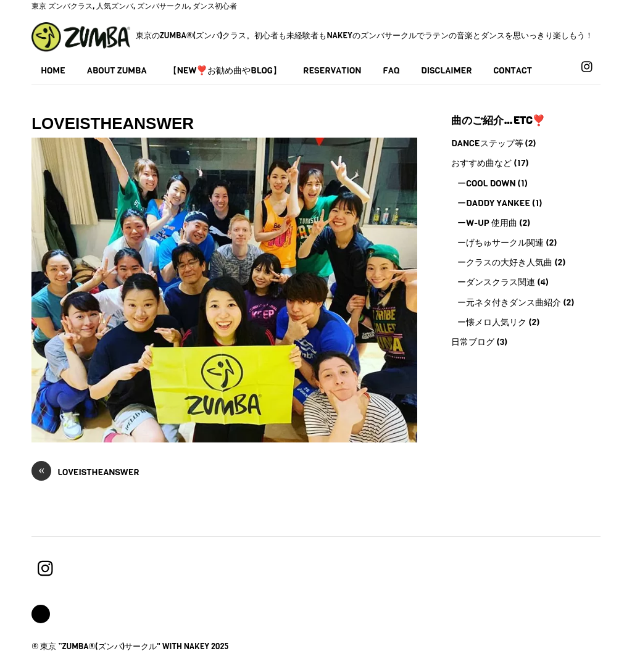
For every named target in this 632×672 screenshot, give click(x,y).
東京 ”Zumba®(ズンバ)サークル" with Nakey (125, 646)
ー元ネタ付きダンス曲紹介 (509, 302)
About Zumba (117, 70)
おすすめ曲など (481, 163)
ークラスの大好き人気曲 (505, 262)
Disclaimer (446, 70)
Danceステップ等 (487, 143)
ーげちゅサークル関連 (501, 243)
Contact (513, 70)
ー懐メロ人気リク (492, 322)
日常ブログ (473, 342)
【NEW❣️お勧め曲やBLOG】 (225, 70)
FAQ (391, 70)
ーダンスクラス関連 (496, 282)
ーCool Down (486, 183)
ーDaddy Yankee (494, 203)
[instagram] (588, 66)
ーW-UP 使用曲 (487, 223)
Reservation (332, 70)
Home (53, 70)
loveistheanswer (85, 473)
